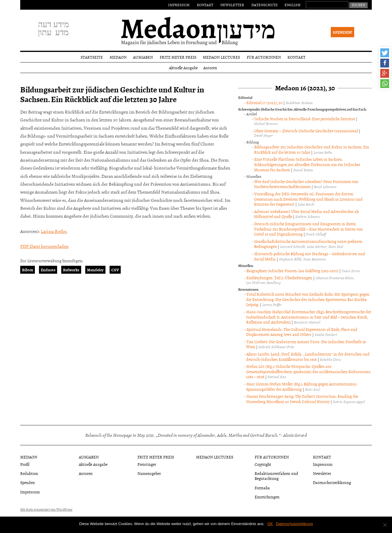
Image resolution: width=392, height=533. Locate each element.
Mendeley (95, 270)
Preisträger (147, 464)
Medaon (118, 57)
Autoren (210, 68)
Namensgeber (149, 473)
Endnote (48, 270)
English (293, 5)
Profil (25, 464)
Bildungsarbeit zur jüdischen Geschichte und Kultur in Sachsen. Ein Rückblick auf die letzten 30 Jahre (312, 149)
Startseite (92, 57)
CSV (115, 270)
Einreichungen (267, 497)
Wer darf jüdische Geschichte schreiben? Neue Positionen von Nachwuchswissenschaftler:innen (306, 184)
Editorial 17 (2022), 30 (264, 103)
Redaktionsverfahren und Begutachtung (276, 476)
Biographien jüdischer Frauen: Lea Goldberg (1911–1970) (292, 271)
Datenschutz (264, 5)
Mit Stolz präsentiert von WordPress (46, 510)
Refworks (71, 270)
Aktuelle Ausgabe (183, 68)
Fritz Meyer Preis (178, 57)
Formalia (262, 488)
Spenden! (342, 32)
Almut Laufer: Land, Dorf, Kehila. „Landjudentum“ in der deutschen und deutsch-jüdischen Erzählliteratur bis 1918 (308, 357)
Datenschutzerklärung (332, 482)
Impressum (179, 5)
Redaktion (29, 473)
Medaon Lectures (221, 57)
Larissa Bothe (53, 231)
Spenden (28, 482)
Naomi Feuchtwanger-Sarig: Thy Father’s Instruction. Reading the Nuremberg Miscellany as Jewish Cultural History (302, 399)
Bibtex (28, 270)
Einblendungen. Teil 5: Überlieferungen (279, 278)
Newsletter (232, 5)
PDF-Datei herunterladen (44, 246)
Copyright (263, 464)
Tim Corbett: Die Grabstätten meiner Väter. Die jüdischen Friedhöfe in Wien (306, 344)
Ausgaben (143, 57)
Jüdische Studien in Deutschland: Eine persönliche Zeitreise (305, 119)
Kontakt (205, 5)
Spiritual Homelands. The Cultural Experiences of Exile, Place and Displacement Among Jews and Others (302, 332)
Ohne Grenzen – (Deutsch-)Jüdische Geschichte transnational (306, 131)
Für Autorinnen (264, 57)
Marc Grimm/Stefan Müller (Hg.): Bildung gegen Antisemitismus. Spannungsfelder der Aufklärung (302, 386)
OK (270, 524)
